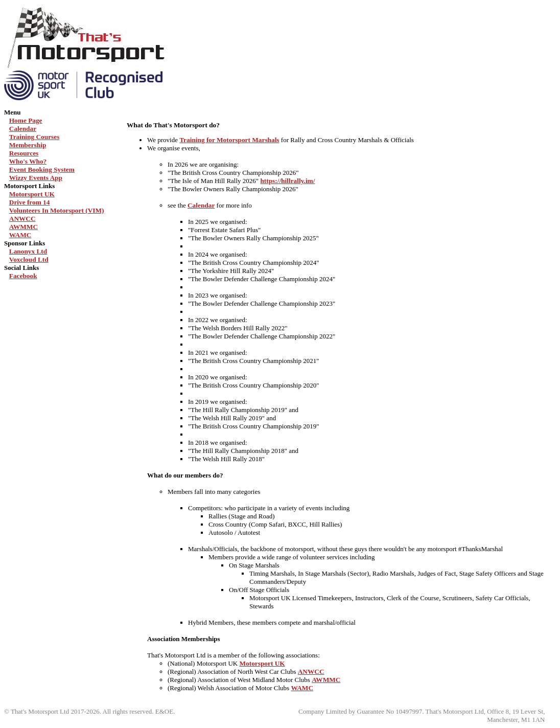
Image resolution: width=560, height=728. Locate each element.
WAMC (20, 235)
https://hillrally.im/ (287, 181)
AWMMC (24, 227)
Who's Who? (28, 161)
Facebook (23, 276)
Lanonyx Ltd (28, 251)
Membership (28, 145)
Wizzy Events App (36, 178)
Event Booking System (42, 169)
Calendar (23, 129)
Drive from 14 (30, 202)
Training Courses (34, 137)
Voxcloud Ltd (29, 259)
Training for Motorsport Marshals (229, 140)
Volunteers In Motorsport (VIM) (57, 210)
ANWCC (22, 219)
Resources (24, 153)
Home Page (26, 120)
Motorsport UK (32, 194)
